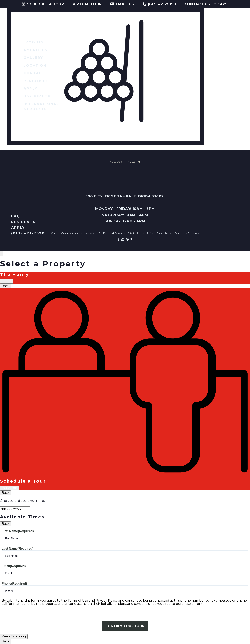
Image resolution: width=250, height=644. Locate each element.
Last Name (17, 549)
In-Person (9, 488)
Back (6, 286)
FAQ (16, 216)
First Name (18, 531)
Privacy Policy (145, 233)
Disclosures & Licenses (187, 233)
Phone (14, 583)
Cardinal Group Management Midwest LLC (76, 233)
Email (14, 566)
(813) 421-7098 (28, 233)
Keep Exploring (14, 637)
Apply (18, 228)
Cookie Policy (164, 233)
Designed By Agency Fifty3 (119, 233)
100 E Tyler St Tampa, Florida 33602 (125, 196)
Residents (23, 222)
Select (7, 281)
